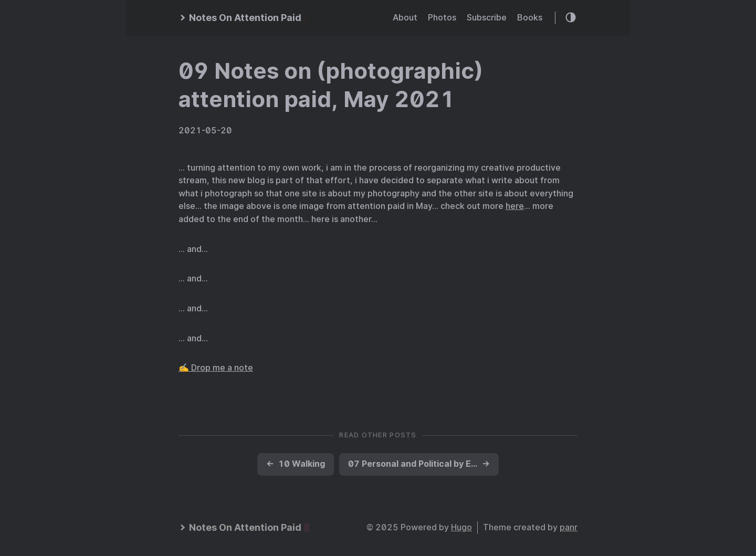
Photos (442, 18)
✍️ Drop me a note (216, 368)
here (515, 206)
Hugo (461, 527)
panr (569, 527)
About (405, 18)
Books (530, 18)
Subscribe (487, 18)
